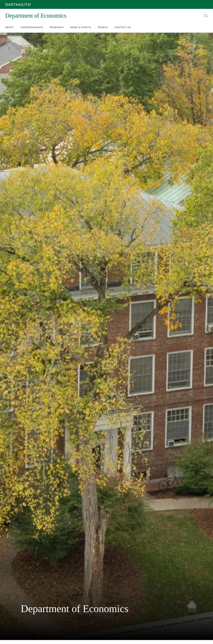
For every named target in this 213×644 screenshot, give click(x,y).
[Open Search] (206, 16)
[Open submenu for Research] (57, 28)
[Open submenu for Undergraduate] (32, 28)
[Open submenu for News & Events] (81, 28)
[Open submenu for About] (10, 28)
